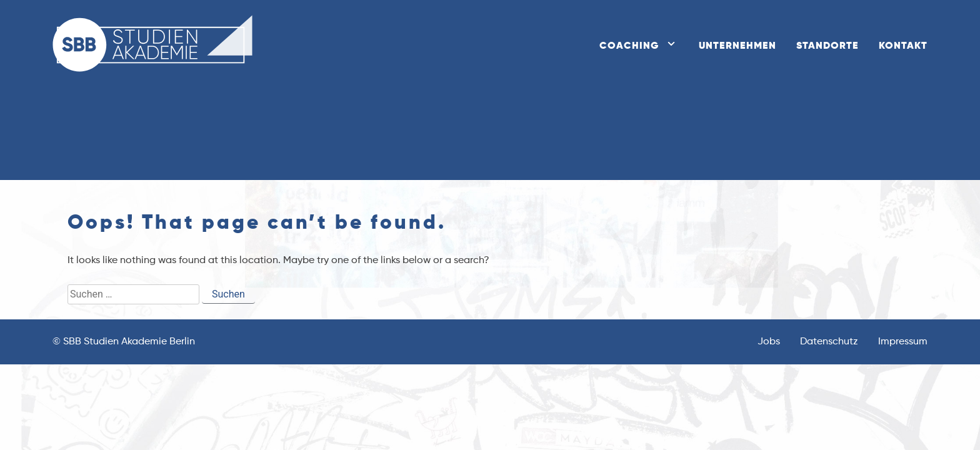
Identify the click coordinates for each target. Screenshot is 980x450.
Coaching (629, 46)
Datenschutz (829, 342)
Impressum (903, 342)
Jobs (769, 342)
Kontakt (903, 46)
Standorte (827, 46)
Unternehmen (737, 46)
